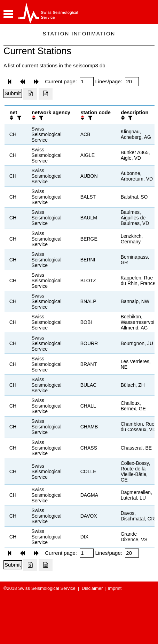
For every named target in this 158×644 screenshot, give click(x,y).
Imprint (115, 588)
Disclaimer (92, 588)
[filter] (18, 118)
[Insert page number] (87, 82)
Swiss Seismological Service (47, 588)
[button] (8, 14)
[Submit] (13, 93)
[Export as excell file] (30, 94)
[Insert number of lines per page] (132, 82)
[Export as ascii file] (46, 94)
